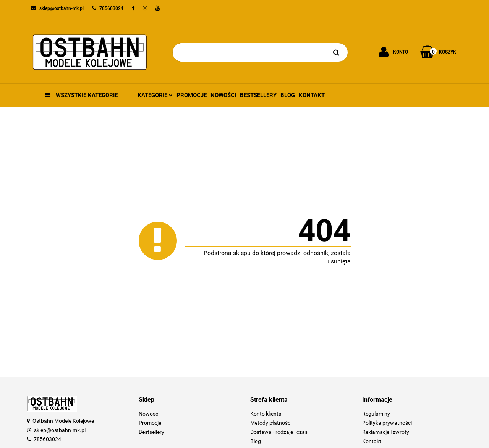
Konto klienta (266, 414)
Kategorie (155, 95)
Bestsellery (258, 95)
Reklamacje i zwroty (386, 432)
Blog (288, 95)
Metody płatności (271, 423)
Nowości (223, 95)
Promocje (192, 95)
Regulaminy (376, 414)
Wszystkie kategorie (81, 95)
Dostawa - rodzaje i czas (279, 432)
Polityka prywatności (387, 423)
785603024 (47, 439)
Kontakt (312, 95)
